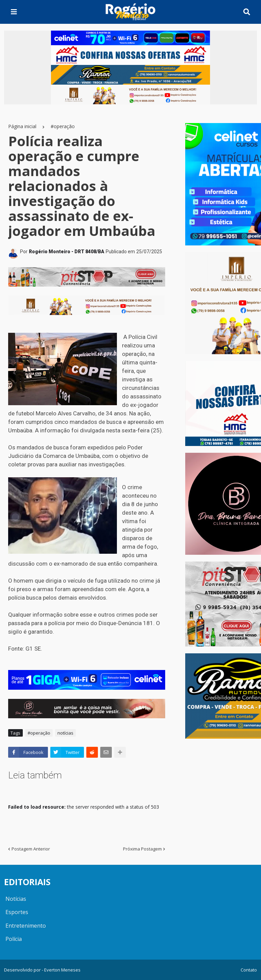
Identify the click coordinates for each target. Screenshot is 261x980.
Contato (249, 970)
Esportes (17, 912)
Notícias (16, 899)
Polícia (14, 939)
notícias (65, 733)
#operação (63, 126)
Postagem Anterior (31, 849)
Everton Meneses (62, 970)
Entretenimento (26, 926)
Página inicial (22, 126)
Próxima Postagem (142, 849)
